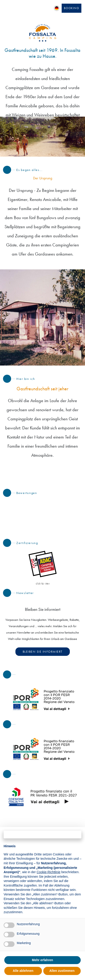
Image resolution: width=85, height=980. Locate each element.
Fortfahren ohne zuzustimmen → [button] (42, 834)
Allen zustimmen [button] (62, 971)
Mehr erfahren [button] (42, 960)
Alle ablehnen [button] (23, 971)
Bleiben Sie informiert (43, 652)
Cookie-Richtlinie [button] (48, 872)
